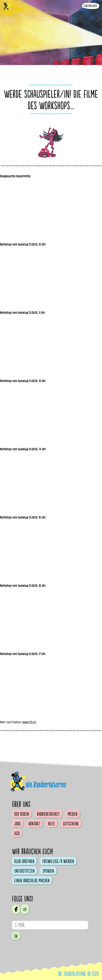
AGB (17, 833)
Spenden (48, 871)
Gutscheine (71, 824)
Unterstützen (24, 871)
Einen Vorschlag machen (32, 881)
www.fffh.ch (29, 722)
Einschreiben (90, 6)
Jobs (17, 824)
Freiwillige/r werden (58, 861)
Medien (73, 814)
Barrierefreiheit (48, 814)
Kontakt (34, 824)
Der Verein (22, 814)
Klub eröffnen (24, 861)
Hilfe (52, 824)
